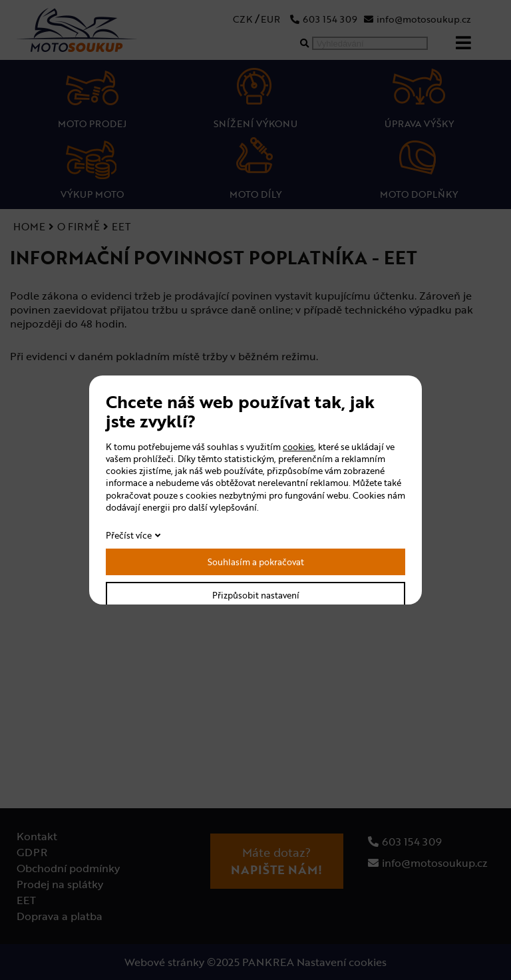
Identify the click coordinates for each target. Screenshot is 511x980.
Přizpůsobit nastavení (256, 595)
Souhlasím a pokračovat (256, 562)
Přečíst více (129, 535)
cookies (298, 447)
